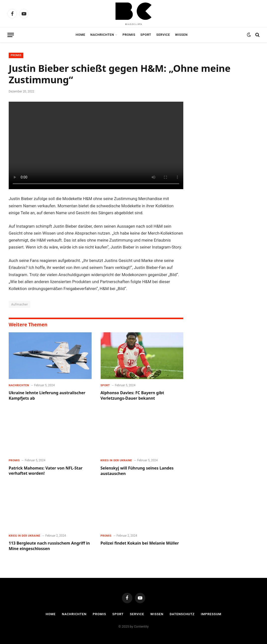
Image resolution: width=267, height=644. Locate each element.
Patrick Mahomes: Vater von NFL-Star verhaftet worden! (46, 471)
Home (81, 35)
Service (163, 35)
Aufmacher (19, 304)
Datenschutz (182, 614)
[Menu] (11, 35)
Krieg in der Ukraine (116, 460)
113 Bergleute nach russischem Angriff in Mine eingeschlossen (49, 546)
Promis (129, 35)
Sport (146, 35)
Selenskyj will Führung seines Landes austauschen (137, 471)
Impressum (211, 614)
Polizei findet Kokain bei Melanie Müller (140, 543)
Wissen (181, 35)
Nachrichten (102, 35)
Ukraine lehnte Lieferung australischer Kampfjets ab (47, 396)
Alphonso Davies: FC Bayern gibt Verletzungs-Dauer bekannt (132, 396)
